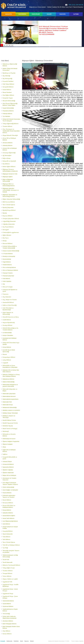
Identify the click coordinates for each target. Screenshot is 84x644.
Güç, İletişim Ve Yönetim (10, 300)
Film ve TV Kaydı (8, 287)
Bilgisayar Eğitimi (8, 177)
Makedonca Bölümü (8, 379)
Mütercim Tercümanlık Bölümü (11, 565)
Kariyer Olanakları (8, 335)
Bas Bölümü (6, 164)
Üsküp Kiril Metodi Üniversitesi (13, 6)
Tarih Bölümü (6, 539)
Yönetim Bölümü (7, 126)
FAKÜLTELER (36, 14)
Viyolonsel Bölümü (8, 606)
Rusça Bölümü (7, 510)
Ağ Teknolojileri (7, 155)
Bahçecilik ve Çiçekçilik (9, 161)
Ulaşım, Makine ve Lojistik (10, 579)
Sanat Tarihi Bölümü (8, 518)
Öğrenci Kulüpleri (8, 444)
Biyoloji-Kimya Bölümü (9, 210)
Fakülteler (16, 641)
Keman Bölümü (7, 634)
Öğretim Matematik (8, 473)
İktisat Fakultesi (7, 92)
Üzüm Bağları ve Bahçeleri (10, 490)
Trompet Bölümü (7, 573)
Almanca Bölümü (7, 143)
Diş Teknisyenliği (7, 79)
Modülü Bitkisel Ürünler (9, 420)
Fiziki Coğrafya (7, 281)
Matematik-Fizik (7, 402)
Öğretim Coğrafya (8, 470)
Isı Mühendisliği (7, 333)
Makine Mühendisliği (8, 382)
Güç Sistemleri (7, 297)
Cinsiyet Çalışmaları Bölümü (11, 219)
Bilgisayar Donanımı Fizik (10, 174)
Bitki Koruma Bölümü (9, 202)
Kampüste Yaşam (8, 98)
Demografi (6, 230)
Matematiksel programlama (10, 399)
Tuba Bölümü (6, 537)
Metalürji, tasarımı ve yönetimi (11, 410)
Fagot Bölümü (7, 262)
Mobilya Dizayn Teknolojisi (10, 413)
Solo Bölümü (6, 524)
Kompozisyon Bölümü (9, 357)
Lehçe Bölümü (7, 360)
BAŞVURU (63, 14)
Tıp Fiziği (5, 548)
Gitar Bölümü (6, 631)
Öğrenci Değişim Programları (11, 441)
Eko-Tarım (6, 238)
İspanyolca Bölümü (8, 467)
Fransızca (5, 294)
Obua (4, 447)
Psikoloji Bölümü (7, 114)
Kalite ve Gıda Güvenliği (10, 305)
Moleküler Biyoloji (8, 426)
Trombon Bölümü (8, 571)
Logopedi (5, 363)
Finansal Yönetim (8, 273)
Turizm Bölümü (7, 576)
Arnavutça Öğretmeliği (9, 153)
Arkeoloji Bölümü (7, 145)
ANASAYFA (8, 14)
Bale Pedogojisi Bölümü (9, 624)
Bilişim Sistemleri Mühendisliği (11, 199)
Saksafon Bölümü (8, 513)
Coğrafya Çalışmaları (9, 224)
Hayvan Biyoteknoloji (9, 323)
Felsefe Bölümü (7, 265)
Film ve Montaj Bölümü (9, 267)
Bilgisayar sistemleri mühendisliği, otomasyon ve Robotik (11, 190)
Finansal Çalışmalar (8, 276)
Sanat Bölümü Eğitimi (9, 516)
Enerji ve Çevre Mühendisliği (11, 251)
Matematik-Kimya (8, 405)
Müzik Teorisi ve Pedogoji (10, 429)
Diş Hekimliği (6, 76)
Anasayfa (3, 641)
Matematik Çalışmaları (9, 394)
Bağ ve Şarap (7, 158)
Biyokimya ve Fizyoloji (9, 73)
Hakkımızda (9, 641)
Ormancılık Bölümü (8, 464)
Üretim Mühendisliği (8, 487)
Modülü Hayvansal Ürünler (10, 423)
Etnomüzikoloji (7, 259)
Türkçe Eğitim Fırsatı (9, 568)
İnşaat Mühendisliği (8, 108)
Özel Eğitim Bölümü (8, 95)
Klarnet (5, 354)
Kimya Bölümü (7, 347)
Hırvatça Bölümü (7, 325)
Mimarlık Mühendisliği (9, 101)
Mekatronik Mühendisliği (10, 407)
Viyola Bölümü (7, 604)
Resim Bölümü (7, 500)
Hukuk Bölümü (7, 90)
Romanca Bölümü (8, 503)
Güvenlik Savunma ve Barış (11, 317)
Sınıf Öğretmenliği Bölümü (10, 521)
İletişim (32, 641)
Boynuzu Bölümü (7, 216)
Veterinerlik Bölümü (8, 601)
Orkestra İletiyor (7, 461)
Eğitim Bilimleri (7, 235)
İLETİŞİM (76, 14)
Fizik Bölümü (6, 279)
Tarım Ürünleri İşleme (9, 205)
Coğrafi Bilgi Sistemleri (9, 221)
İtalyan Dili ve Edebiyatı (9, 475)
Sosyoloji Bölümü (8, 531)
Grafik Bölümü (7, 320)
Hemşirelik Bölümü (8, 87)
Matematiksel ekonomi (9, 396)
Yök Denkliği (6, 614)
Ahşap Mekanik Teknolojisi (10, 135)
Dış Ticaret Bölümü (8, 227)
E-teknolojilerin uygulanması (11, 232)
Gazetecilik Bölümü (8, 302)
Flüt (4, 284)
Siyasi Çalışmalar (8, 534)
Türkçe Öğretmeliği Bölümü (10, 124)
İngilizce (5, 454)
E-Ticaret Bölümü (8, 254)
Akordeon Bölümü (8, 621)
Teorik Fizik (6, 560)
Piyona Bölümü (7, 493)
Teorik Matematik (7, 562)
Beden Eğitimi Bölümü (9, 167)
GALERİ (49, 14)
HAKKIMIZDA (22, 14)
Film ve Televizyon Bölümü (10, 270)
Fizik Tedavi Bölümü (8, 84)
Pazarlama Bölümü (8, 111)
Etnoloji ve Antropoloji (9, 256)
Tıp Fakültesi (6, 116)
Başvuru (27, 641)
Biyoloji (5, 213)
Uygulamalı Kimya (8, 594)
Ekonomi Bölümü (7, 244)
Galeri (22, 641)
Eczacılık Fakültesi (8, 81)
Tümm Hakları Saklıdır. (77, 641)
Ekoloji (5, 241)
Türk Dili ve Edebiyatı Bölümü (11, 545)
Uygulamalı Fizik (7, 582)
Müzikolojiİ (6, 431)
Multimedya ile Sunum (9, 439)
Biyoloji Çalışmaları (8, 207)
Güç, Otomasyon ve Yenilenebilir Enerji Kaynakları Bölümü (11, 131)
